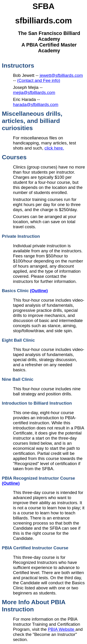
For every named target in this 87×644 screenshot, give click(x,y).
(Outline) (39, 291)
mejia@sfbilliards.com (34, 92)
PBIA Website (62, 629)
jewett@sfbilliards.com (61, 75)
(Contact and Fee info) (39, 80)
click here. (54, 148)
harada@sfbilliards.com (36, 105)
